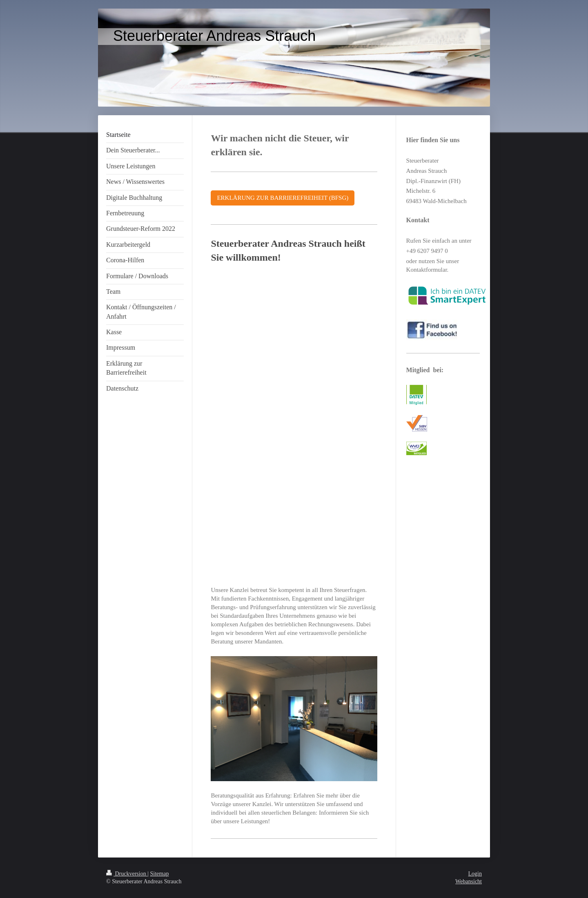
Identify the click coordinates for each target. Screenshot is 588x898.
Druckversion (127, 874)
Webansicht (469, 881)
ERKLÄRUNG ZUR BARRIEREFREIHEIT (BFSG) (283, 198)
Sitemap (160, 874)
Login (475, 874)
